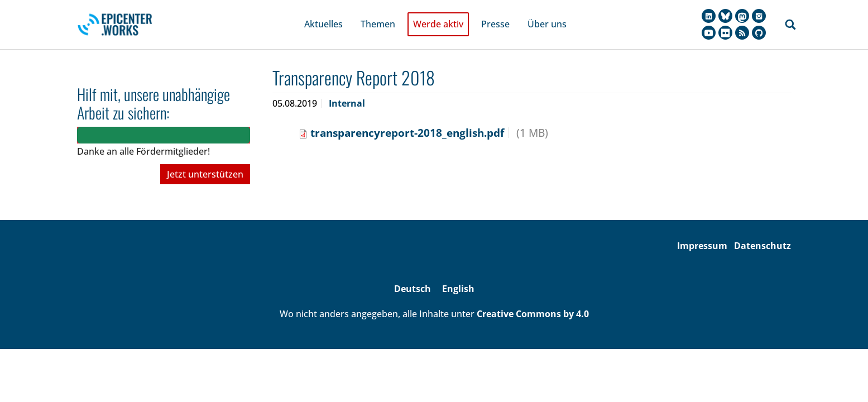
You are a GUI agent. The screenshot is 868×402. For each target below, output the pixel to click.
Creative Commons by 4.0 (533, 298)
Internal (347, 88)
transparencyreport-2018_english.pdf (407, 117)
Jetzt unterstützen (205, 159)
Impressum (702, 231)
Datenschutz (763, 231)
